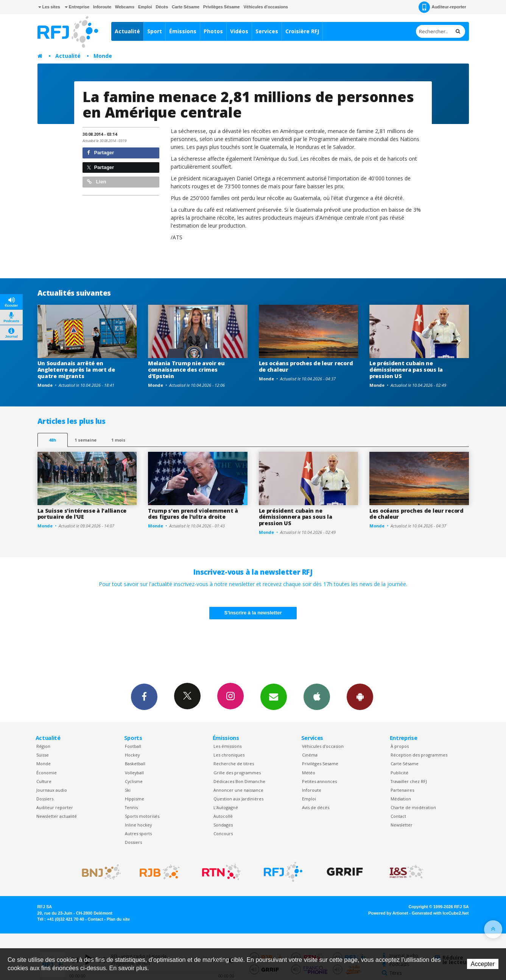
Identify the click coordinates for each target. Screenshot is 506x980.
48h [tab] (52, 440)
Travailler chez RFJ (409, 781)
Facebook (144, 696)
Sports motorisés (142, 816)
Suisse (43, 755)
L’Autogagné (226, 807)
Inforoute (102, 7)
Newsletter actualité (57, 816)
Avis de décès (316, 807)
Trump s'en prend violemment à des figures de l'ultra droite (193, 514)
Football (133, 746)
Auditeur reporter (55, 807)
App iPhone (317, 696)
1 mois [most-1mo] (118, 440)
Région (43, 746)
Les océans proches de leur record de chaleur (306, 366)
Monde (103, 56)
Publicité (399, 773)
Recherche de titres (234, 764)
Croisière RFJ (302, 31)
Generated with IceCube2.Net (440, 913)
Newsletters (274, 696)
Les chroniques (229, 755)
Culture (44, 781)
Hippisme (135, 799)
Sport (155, 31)
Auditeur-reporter (442, 7)
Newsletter (402, 825)
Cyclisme (134, 781)
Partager (100, 153)
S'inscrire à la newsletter (253, 613)
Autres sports (138, 833)
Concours (223, 833)
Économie (47, 773)
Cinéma (310, 755)
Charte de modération (413, 807)
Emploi (145, 7)
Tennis (131, 807)
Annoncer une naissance (238, 790)
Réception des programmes (419, 755)
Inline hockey (138, 825)
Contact (398, 816)
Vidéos (239, 31)
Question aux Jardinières (238, 799)
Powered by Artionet (388, 913)
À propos (400, 746)
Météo (309, 773)
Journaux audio (52, 790)
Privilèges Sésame (222, 7)
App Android (360, 696)
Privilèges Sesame (320, 764)
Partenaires (402, 790)
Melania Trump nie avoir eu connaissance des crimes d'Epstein (186, 370)
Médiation (401, 799)
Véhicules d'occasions (266, 7)
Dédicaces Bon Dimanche (239, 781)
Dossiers (45, 799)
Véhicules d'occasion (323, 746)
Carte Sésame (186, 7)
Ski (128, 790)
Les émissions (227, 746)
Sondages (223, 825)
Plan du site (118, 919)
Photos (213, 31)
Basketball (135, 764)
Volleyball (134, 773)
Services (267, 31)
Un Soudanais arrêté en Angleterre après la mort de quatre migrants (76, 370)
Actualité (127, 31)
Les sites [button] (49, 7)
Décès (162, 7)
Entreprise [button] (77, 7)
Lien (97, 182)
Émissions (183, 31)
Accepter (483, 964)
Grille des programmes (237, 773)
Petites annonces (319, 781)
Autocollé (223, 816)
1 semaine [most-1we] (86, 440)
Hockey (132, 755)
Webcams (125, 7)
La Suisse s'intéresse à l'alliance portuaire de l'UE (82, 514)
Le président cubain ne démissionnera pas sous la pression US (406, 370)
